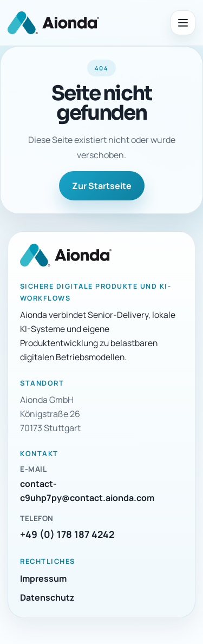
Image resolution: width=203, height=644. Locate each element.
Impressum (43, 578)
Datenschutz (47, 597)
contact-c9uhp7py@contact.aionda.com (87, 491)
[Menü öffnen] (183, 23)
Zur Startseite (102, 186)
